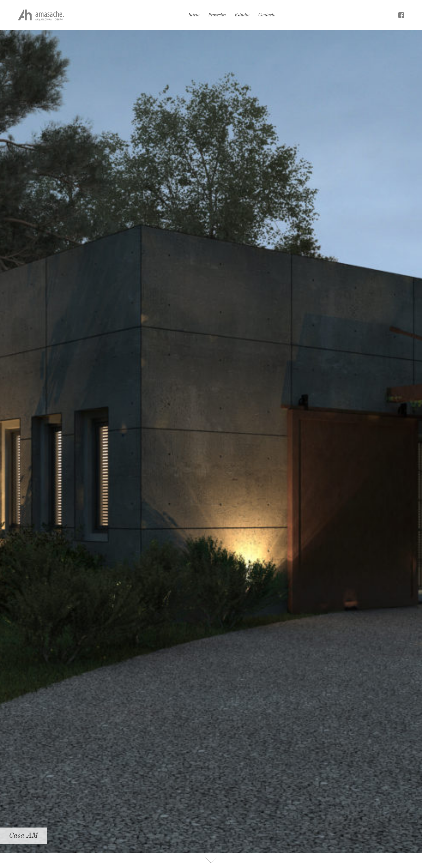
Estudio (242, 15)
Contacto (267, 15)
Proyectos (217, 15)
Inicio (194, 15)
